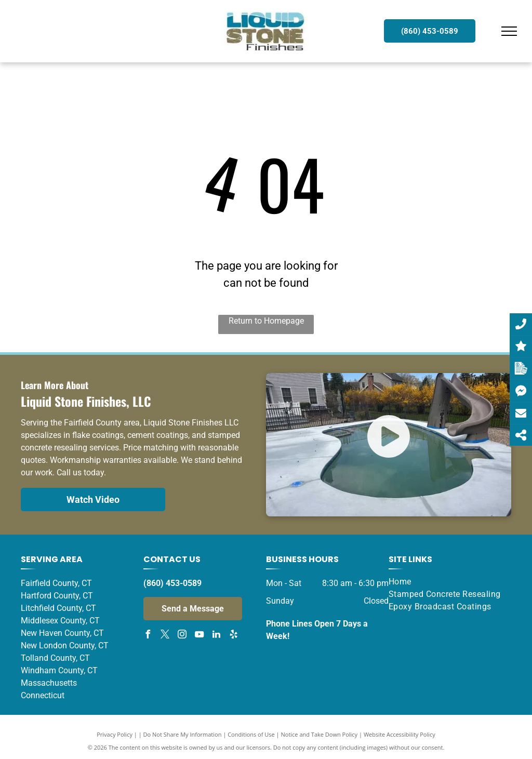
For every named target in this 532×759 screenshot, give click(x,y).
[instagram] (182, 636)
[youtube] (199, 636)
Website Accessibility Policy (400, 734)
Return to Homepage (266, 321)
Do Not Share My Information (183, 734)
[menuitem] (446, 582)
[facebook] (148, 636)
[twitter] (165, 636)
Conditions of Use (251, 734)
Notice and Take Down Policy (320, 734)
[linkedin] (216, 636)
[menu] (509, 31)
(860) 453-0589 (172, 583)
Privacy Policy (115, 734)
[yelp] (233, 636)
